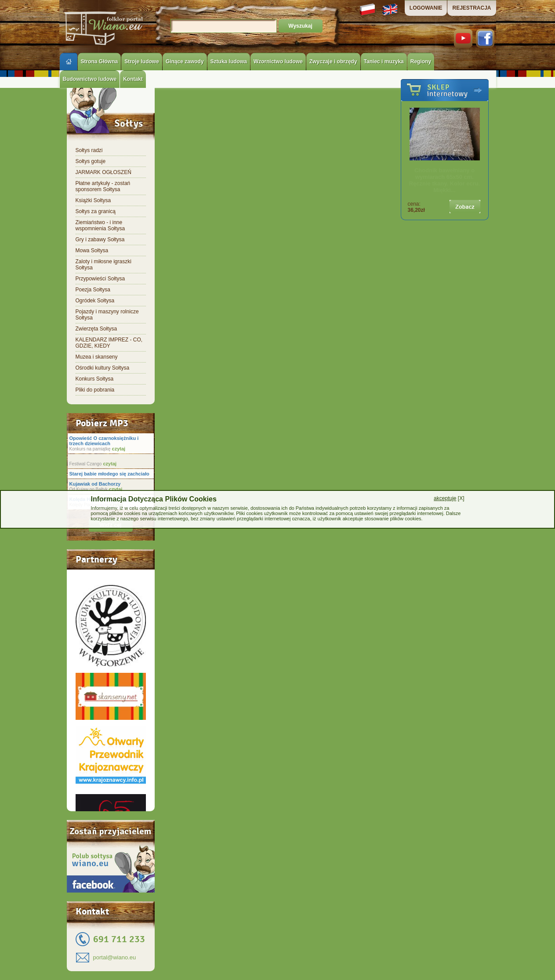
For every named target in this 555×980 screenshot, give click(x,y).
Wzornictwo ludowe (278, 62)
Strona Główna (100, 62)
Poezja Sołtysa (93, 290)
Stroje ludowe (142, 62)
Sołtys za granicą (96, 211)
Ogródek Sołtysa (95, 301)
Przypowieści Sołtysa (100, 279)
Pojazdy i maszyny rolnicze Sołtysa (107, 315)
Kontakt (133, 79)
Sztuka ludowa (229, 62)
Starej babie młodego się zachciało (109, 474)
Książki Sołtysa (93, 200)
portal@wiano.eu (115, 957)
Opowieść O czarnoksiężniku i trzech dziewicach (104, 441)
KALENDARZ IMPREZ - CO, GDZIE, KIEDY (109, 343)
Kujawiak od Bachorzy (95, 484)
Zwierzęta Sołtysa (96, 329)
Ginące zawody (185, 62)
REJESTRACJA (472, 8)
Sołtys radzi (89, 150)
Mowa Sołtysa (92, 250)
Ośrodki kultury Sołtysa (103, 368)
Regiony (421, 62)
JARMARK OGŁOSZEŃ (103, 172)
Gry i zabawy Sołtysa (100, 240)
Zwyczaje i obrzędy (333, 62)
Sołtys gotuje (91, 161)
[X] (449, 498)
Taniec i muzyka (384, 62)
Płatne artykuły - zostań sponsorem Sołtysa (103, 186)
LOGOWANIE (426, 8)
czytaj (118, 449)
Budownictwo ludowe (90, 79)
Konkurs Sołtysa (95, 379)
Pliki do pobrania (95, 390)
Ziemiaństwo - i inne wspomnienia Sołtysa (100, 225)
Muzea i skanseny (97, 357)
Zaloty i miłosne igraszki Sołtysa (103, 265)
